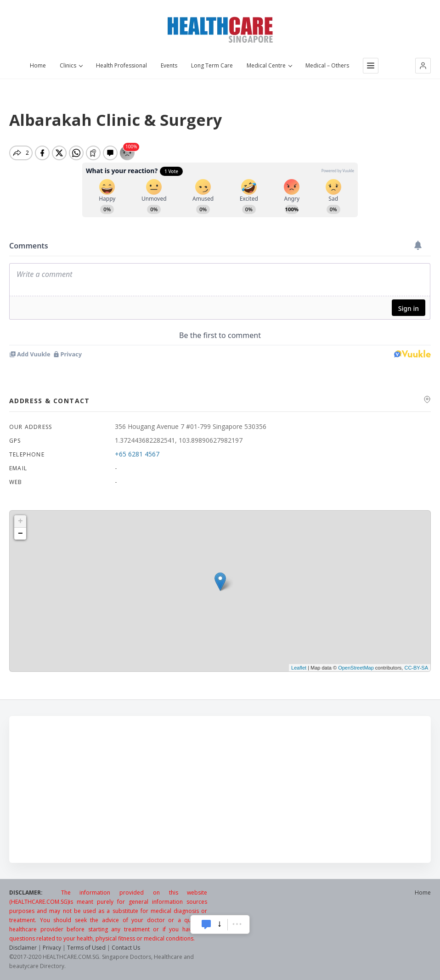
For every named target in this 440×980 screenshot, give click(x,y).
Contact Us (126, 948)
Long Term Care (212, 66)
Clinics (71, 66)
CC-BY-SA (416, 668)
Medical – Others (327, 66)
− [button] (20, 534)
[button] (423, 66)
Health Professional (121, 66)
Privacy (52, 948)
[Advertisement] (220, 789)
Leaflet (299, 668)
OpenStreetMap (356, 668)
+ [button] (20, 521)
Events (169, 66)
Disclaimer (23, 948)
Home (38, 66)
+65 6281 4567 (137, 454)
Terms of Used (86, 948)
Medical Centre (269, 66)
